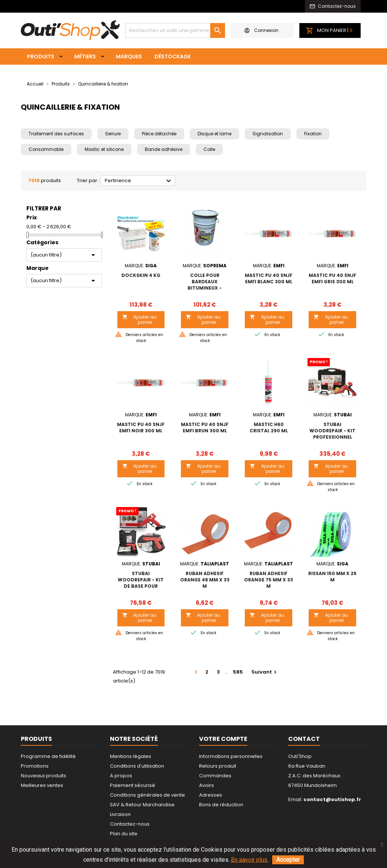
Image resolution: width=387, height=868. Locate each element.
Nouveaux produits (43, 776)
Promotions (35, 766)
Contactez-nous (130, 824)
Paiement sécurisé (133, 785)
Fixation (313, 134)
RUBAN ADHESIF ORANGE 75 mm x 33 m (269, 580)
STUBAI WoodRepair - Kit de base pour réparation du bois (141, 586)
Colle (209, 149)
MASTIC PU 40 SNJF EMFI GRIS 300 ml (332, 278)
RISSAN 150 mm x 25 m (332, 577)
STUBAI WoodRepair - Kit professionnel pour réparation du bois (332, 437)
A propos (121, 776)
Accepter (288, 860)
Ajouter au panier (139, 320)
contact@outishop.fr (332, 799)
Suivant (265, 672)
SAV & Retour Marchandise (142, 805)
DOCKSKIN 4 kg (141, 275)
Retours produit (218, 766)
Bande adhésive (164, 149)
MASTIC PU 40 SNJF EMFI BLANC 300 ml (269, 278)
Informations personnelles (231, 756)
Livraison (120, 814)
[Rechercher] (175, 30)
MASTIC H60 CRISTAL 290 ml (269, 427)
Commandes (215, 776)
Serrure (113, 134)
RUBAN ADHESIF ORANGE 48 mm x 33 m (205, 580)
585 (238, 672)
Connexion (261, 30)
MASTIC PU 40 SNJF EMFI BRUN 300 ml (205, 427)
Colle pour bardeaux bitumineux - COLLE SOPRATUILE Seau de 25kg (205, 288)
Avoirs (206, 785)
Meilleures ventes (42, 785)
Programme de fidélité (48, 756)
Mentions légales (131, 756)
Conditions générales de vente (147, 795)
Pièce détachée (159, 134)
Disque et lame (214, 134)
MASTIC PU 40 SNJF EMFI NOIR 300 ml (141, 427)
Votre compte (223, 739)
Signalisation (268, 134)
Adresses (211, 795)
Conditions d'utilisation (137, 766)
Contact (304, 739)
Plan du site (124, 834)
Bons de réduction (221, 805)
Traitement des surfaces (56, 134)
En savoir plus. (250, 860)
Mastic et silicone (104, 149)
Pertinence (139, 181)
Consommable (46, 149)
